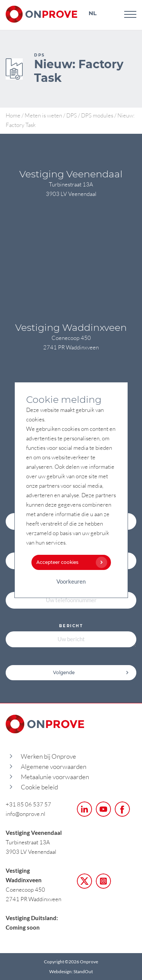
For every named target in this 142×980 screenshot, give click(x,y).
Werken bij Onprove (48, 756)
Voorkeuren (71, 581)
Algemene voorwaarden (54, 766)
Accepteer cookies (70, 562)
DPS (72, 115)
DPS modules (97, 115)
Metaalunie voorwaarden (55, 777)
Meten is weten (43, 115)
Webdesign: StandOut (71, 971)
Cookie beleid (39, 787)
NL (93, 13)
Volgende (91, 672)
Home (13, 115)
